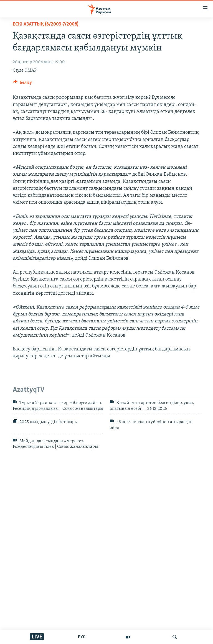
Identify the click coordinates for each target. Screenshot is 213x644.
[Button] (22, 84)
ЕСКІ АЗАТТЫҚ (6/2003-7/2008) (46, 24)
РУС (82, 637)
